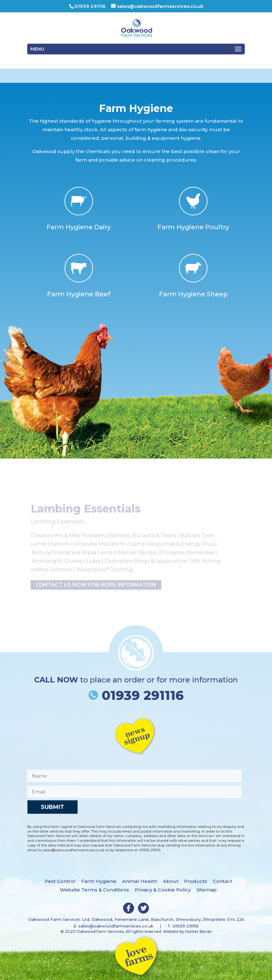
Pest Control (60, 881)
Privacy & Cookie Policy (163, 890)
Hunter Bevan (198, 931)
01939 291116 (136, 695)
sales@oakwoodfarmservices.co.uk (116, 926)
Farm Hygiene (99, 881)
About (171, 881)
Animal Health (140, 881)
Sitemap (207, 890)
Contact (223, 881)
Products (196, 881)
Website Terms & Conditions (94, 890)
